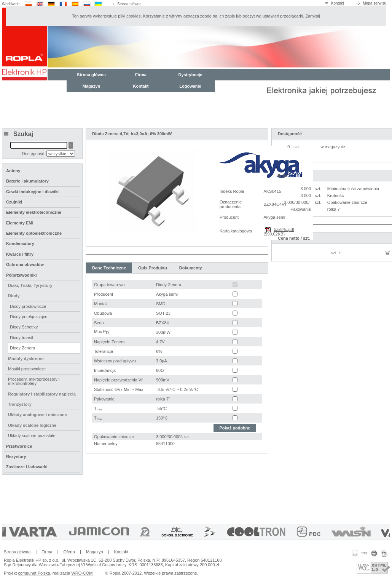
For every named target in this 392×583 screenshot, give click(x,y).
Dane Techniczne (109, 268)
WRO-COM (82, 573)
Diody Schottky (24, 327)
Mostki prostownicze (27, 369)
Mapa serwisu (374, 3)
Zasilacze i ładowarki (27, 467)
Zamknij (313, 16)
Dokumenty (191, 268)
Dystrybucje (190, 75)
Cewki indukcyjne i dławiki (32, 192)
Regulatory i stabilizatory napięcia (42, 394)
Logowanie (190, 86)
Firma (141, 75)
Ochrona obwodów (25, 264)
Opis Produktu (153, 268)
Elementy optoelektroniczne (34, 233)
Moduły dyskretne (26, 359)
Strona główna (129, 4)
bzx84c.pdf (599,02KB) (279, 232)
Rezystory (16, 456)
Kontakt (338, 3)
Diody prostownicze (28, 306)
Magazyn (91, 86)
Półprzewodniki (22, 275)
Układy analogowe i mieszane (37, 415)
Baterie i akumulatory (27, 181)
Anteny (13, 171)
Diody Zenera (22, 348)
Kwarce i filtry (20, 254)
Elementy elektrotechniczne (34, 212)
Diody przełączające (29, 317)
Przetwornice (19, 446)
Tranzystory (20, 404)
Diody (14, 296)
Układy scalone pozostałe (32, 436)
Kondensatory (20, 243)
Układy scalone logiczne (32, 425)
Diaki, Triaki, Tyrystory (30, 285)
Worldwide (11, 4)
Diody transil (22, 338)
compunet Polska (34, 573)
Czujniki (14, 202)
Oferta (69, 552)
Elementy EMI (20, 223)
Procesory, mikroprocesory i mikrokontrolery (34, 381)
